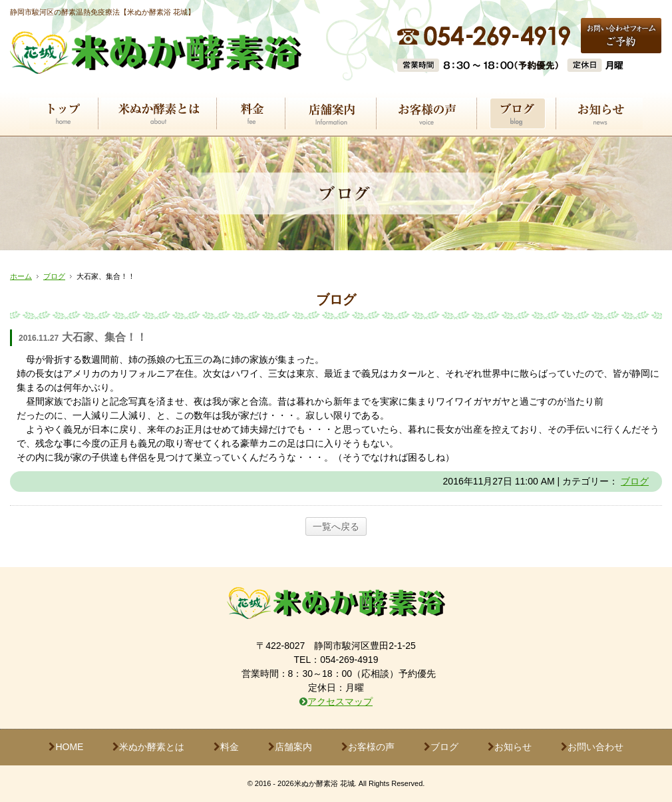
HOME (66, 747)
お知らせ (510, 747)
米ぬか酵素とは (148, 747)
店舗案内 (290, 747)
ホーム (21, 276)
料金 (226, 747)
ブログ (54, 276)
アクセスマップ (340, 702)
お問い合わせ (592, 747)
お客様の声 (368, 747)
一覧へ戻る (336, 526)
